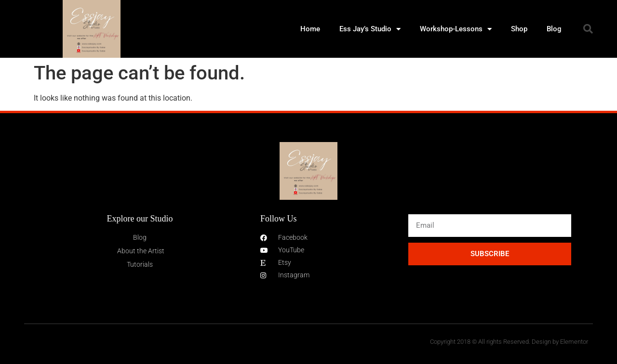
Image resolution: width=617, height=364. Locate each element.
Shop (519, 29)
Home (310, 29)
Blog (554, 29)
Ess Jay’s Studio (370, 29)
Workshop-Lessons (456, 29)
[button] (588, 29)
